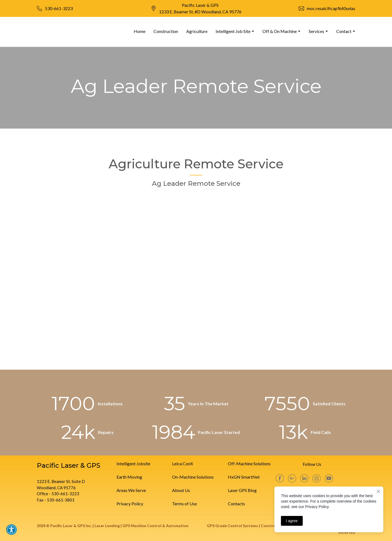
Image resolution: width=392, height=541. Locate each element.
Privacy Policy (130, 504)
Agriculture (197, 31)
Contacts (236, 504)
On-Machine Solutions (193, 477)
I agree (292, 521)
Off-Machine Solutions (249, 464)
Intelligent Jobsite (133, 464)
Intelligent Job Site (233, 31)
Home (140, 31)
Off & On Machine (280, 31)
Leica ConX (183, 464)
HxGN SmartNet (244, 477)
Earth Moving (129, 477)
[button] (11, 530)
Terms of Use (184, 504)
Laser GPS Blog (242, 490)
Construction (166, 31)
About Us (181, 490)
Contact (344, 31)
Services (316, 31)
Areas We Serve (131, 490)
